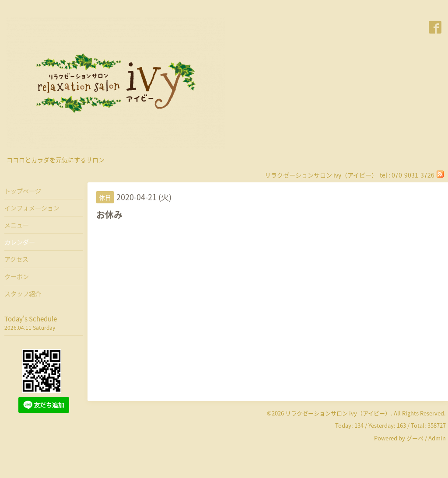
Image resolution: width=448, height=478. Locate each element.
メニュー (17, 225)
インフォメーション (32, 208)
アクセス (16, 259)
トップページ (23, 191)
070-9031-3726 (413, 175)
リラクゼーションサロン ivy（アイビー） (338, 413)
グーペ (415, 438)
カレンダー (20, 242)
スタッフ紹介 (23, 293)
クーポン (17, 276)
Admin (437, 438)
